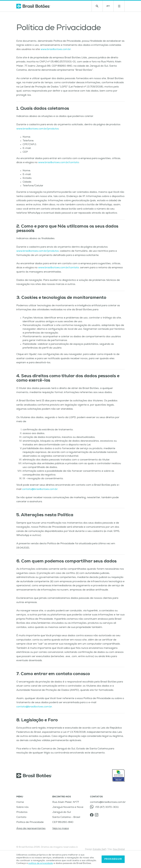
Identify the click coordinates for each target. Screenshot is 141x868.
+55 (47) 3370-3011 (104, 807)
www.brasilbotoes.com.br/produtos (38, 129)
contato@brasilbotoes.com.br (40, 489)
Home (20, 802)
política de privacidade (41, 864)
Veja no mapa (61, 829)
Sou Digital (119, 849)
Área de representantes (31, 829)
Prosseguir (113, 860)
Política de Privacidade (30, 822)
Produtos (22, 812)
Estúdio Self (99, 849)
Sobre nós (22, 807)
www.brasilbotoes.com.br (56, 50)
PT (110, 7)
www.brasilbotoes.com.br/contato (59, 163)
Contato (21, 817)
